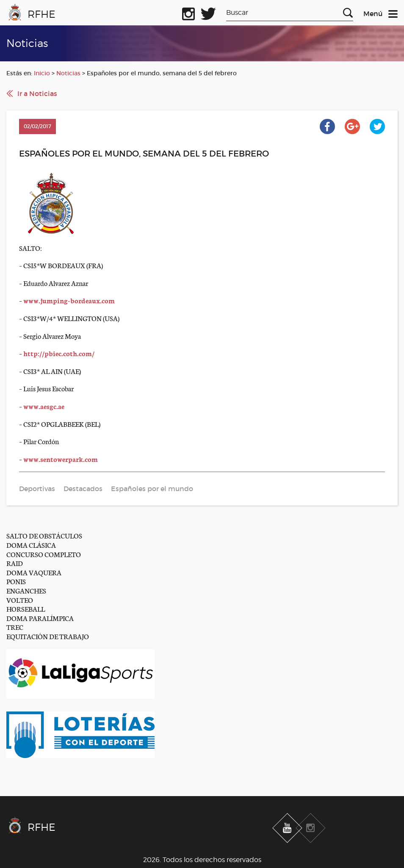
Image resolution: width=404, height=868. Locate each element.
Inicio (42, 73)
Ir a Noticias (37, 93)
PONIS (16, 581)
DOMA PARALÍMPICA (40, 618)
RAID (15, 563)
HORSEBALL (26, 608)
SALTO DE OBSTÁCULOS (44, 535)
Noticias (68, 73)
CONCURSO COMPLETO (44, 554)
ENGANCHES (26, 590)
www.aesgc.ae (44, 406)
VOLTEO (20, 600)
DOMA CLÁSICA (31, 545)
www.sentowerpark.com (61, 459)
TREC (15, 627)
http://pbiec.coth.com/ (59, 353)
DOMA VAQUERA (34, 572)
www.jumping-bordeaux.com (69, 300)
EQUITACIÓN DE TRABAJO (48, 636)
